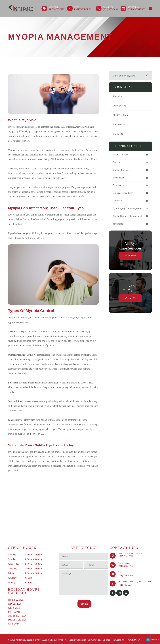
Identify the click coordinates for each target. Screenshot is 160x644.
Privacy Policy (96, 640)
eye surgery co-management (128, 209)
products (118, 201)
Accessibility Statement (76, 640)
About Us (118, 96)
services (117, 163)
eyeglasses (119, 178)
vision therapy (121, 155)
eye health (119, 186)
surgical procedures (123, 194)
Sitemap (109, 640)
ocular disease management (128, 217)
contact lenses (121, 170)
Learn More (130, 257)
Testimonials (119, 125)
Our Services (120, 106)
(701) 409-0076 (125, 585)
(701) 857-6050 (125, 566)
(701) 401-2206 (125, 575)
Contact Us (119, 134)
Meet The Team (121, 115)
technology (119, 225)
